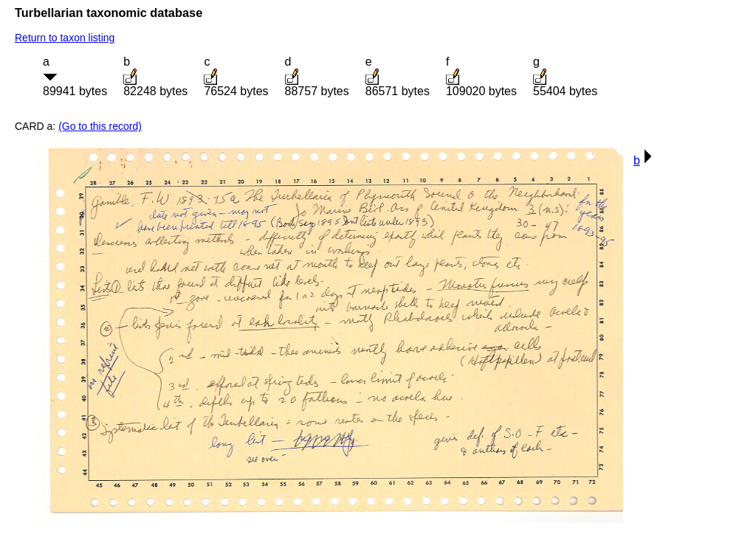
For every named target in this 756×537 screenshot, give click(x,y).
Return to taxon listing (65, 38)
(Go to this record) (100, 126)
